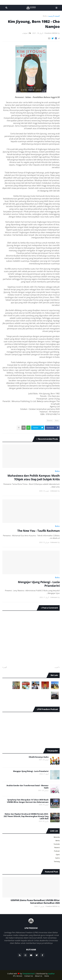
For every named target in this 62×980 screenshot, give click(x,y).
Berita (58, 841)
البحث (6, 8)
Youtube (57, 844)
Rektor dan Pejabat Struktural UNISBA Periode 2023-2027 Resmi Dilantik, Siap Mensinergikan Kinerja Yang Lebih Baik (26, 816)
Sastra (57, 858)
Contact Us (29, 976)
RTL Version (18, 976)
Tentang (57, 861)
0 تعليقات (25, 33)
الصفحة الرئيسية (54, 16)
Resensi (50, 420)
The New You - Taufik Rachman (38, 531)
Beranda (57, 837)
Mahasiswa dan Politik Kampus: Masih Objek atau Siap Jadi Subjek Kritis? (34, 477)
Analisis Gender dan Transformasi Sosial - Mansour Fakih (28, 787)
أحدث (57, 667)
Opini (58, 855)
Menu (56, 8)
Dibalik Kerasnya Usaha (39, 757)
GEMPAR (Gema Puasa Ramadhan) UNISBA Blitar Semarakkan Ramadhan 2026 (35, 902)
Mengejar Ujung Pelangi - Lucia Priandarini (39, 584)
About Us (39, 976)
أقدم (5, 667)
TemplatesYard (28, 974)
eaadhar (51, 974)
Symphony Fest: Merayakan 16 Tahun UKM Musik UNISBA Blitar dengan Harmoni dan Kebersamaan (28, 801)
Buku (45, 16)
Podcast (57, 851)
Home (47, 976)
